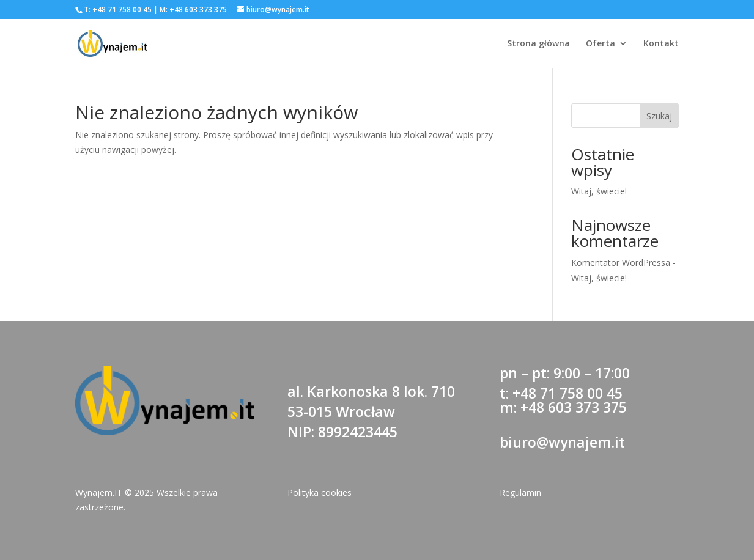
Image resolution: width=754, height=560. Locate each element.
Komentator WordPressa (621, 263)
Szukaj (659, 116)
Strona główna (538, 44)
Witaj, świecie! (599, 191)
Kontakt (661, 44)
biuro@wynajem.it (562, 442)
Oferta (601, 44)
